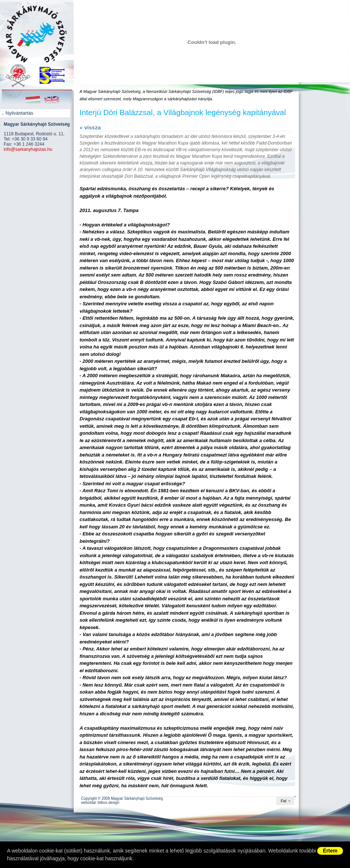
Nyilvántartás (19, 113)
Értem (330, 851)
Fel (283, 801)
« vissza (90, 127)
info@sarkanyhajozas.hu (28, 149)
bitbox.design (108, 803)
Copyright (89, 798)
